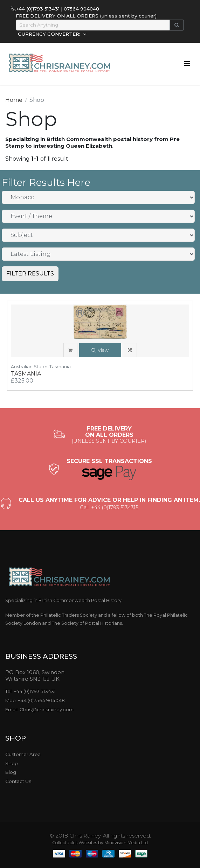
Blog (11, 772)
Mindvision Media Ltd (126, 843)
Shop (12, 763)
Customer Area (23, 754)
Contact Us (18, 781)
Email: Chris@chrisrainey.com (39, 709)
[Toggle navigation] (187, 64)
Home (14, 100)
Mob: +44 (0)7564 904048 (35, 700)
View (100, 351)
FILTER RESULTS (30, 274)
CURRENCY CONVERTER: (50, 34)
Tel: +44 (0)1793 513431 (30, 691)
